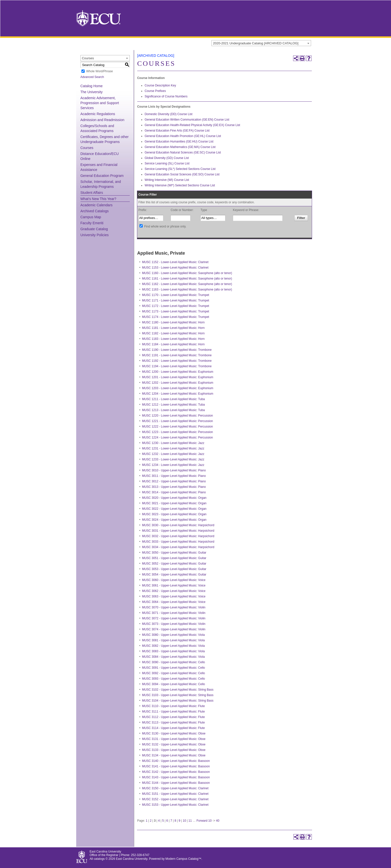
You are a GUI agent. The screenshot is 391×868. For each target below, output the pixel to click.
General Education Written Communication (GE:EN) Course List (187, 120)
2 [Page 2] (151, 821)
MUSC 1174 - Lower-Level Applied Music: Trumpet (175, 317)
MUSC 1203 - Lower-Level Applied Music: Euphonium (178, 388)
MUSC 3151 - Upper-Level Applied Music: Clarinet (175, 794)
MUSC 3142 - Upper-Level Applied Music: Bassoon (176, 772)
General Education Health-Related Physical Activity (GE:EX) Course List (193, 125)
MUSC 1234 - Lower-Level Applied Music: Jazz (173, 465)
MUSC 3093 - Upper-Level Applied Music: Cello (173, 679)
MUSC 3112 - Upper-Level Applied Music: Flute (173, 717)
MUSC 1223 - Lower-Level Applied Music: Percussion (177, 432)
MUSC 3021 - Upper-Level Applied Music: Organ (174, 503)
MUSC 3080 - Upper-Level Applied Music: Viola (173, 635)
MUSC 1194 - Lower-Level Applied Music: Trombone (177, 366)
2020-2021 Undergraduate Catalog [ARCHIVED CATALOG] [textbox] (256, 43)
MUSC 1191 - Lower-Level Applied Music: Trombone (177, 355)
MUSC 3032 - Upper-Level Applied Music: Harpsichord (178, 536)
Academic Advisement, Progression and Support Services (100, 103)
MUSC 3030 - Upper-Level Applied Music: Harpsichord (178, 525)
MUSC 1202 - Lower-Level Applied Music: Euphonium (178, 383)
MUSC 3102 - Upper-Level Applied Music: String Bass (178, 690)
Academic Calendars (97, 205)
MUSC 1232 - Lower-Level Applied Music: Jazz (173, 454)
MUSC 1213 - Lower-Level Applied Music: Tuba (173, 410)
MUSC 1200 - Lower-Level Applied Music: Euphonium (178, 372)
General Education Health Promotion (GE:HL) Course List (183, 136)
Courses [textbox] (88, 58)
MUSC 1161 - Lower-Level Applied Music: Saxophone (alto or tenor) (187, 279)
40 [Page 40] (218, 821)
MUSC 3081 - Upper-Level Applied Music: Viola (173, 640)
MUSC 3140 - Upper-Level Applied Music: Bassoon (176, 761)
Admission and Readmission (102, 120)
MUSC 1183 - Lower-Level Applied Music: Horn (173, 339)
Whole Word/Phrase (99, 71)
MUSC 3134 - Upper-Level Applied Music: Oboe (174, 755)
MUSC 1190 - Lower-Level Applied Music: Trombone (177, 350)
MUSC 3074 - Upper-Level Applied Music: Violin (174, 629)
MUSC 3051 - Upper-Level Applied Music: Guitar (174, 558)
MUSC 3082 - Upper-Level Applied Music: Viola (173, 646)
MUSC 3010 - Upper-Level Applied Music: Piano (174, 470)
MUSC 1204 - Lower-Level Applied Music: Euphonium (178, 394)
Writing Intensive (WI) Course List (167, 180)
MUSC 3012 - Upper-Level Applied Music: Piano (174, 481)
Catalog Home (92, 86)
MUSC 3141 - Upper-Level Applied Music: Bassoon (176, 766)
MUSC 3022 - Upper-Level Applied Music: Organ (174, 509)
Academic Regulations (98, 114)
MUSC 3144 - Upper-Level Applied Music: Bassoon (176, 783)
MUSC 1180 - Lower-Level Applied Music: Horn (173, 322)
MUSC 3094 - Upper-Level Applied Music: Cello (173, 684)
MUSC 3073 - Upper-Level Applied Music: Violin (174, 624)
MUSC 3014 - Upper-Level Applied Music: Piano (174, 492)
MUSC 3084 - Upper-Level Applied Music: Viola (173, 657)
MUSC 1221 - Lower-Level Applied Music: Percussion (177, 421)
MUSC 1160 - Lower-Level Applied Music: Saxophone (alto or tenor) (187, 273)
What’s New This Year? (98, 199)
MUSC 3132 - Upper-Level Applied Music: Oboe (174, 744)
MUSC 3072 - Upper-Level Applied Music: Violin (174, 618)
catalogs (99, 859)
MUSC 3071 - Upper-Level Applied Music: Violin (174, 613)
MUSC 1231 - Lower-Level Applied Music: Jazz (173, 448)
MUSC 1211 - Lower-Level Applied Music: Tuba (173, 399)
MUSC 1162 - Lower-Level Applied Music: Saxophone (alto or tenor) (187, 284)
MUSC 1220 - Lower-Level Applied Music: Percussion (177, 416)
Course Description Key (160, 85)
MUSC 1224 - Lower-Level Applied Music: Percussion (177, 437)
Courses (87, 148)
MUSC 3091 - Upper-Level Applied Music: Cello (173, 668)
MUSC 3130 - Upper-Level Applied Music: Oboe (174, 733)
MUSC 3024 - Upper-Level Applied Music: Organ (174, 520)
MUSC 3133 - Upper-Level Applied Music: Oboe (174, 750)
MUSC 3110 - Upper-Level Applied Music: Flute (173, 706)
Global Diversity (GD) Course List (167, 158)
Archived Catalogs (95, 211)
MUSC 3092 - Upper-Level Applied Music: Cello (173, 673)
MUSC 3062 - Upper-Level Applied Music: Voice (174, 591)
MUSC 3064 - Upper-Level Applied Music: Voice (174, 602)
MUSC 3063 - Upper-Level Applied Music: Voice (174, 596)
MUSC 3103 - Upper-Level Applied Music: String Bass (178, 695)
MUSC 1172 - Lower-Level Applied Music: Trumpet (175, 306)
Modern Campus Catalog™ (183, 859)
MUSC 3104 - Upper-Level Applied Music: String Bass (178, 701)
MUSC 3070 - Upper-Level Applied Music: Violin (174, 607)
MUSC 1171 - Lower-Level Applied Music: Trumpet (175, 300)
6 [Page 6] (167, 821)
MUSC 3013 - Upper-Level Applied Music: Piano (174, 487)
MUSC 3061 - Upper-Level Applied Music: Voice (174, 585)
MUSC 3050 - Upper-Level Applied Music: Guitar (174, 553)
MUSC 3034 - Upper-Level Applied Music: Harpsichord (178, 547)
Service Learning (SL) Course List (167, 163)
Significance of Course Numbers (166, 96)
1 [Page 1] (147, 821)
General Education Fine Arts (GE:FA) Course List (177, 131)
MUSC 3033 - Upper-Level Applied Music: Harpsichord (178, 542)
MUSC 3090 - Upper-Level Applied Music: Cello (173, 662)
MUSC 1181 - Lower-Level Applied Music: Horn (173, 328)
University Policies (95, 235)
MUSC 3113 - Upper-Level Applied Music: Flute (173, 723)
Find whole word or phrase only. (165, 226)
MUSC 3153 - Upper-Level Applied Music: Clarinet (175, 805)
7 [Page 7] (171, 821)
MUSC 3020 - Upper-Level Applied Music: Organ (174, 498)
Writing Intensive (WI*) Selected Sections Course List (180, 185)
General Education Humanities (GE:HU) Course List (179, 142)
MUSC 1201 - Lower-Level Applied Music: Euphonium (178, 377)
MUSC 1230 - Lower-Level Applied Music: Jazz (173, 443)
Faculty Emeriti (92, 223)
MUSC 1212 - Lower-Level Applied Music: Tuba (173, 405)
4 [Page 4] (159, 821)
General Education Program (102, 176)
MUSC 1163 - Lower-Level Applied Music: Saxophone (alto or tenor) (187, 289)
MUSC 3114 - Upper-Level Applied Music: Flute (173, 728)
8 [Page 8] (175, 821)
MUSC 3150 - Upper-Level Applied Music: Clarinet (175, 788)
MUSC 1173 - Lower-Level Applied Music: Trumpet (175, 311)
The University (92, 92)
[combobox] (261, 43)
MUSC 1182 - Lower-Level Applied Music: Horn (173, 333)
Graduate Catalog (94, 229)
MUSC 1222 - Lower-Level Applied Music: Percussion (177, 427)
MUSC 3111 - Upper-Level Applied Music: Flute (173, 712)
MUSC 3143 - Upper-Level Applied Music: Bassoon (176, 777)
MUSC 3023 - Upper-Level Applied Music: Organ (174, 514)
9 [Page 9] (179, 821)
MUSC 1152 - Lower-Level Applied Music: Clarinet (175, 262)
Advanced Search (92, 77)
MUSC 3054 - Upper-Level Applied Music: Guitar (174, 575)
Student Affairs (92, 193)
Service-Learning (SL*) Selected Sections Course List (180, 169)
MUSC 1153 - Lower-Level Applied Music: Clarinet (175, 268)
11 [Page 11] (190, 821)
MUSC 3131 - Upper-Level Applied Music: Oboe (174, 739)
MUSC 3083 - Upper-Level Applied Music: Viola (173, 651)
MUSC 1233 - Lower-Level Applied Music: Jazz (173, 459)
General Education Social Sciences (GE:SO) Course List (182, 174)
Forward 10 (204, 821)
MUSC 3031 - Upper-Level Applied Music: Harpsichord (178, 531)
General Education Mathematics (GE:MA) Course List (180, 147)
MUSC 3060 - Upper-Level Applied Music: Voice (174, 580)
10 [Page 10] (184, 821)
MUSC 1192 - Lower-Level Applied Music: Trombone (177, 361)
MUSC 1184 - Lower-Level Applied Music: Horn (173, 344)
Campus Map (91, 217)
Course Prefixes (155, 91)
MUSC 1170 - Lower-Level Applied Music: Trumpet (175, 295)
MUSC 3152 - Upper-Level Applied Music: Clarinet (175, 799)
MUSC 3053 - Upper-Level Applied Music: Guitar (174, 569)
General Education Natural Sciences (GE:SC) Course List (183, 152)
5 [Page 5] (163, 821)
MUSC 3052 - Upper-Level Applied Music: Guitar (174, 564)
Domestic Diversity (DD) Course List (169, 114)
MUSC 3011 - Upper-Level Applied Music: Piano (174, 476)
